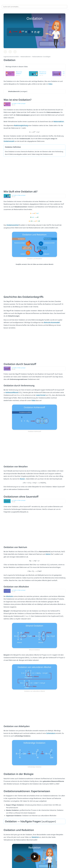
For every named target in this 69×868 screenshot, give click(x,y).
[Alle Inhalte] (3, 2)
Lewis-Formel (41, 395)
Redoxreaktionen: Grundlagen (41, 57)
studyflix (36, 2)
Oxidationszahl (9, 141)
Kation (48, 554)
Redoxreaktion (59, 122)
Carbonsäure (51, 733)
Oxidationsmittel (13, 225)
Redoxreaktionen (26, 57)
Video (50, 84)
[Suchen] (65, 7)
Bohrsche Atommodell (52, 322)
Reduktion (35, 837)
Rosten (23, 479)
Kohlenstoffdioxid (12, 392)
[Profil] (66, 2)
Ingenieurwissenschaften (11, 57)
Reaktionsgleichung (21, 125)
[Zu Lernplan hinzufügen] (5, 52)
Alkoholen (10, 596)
